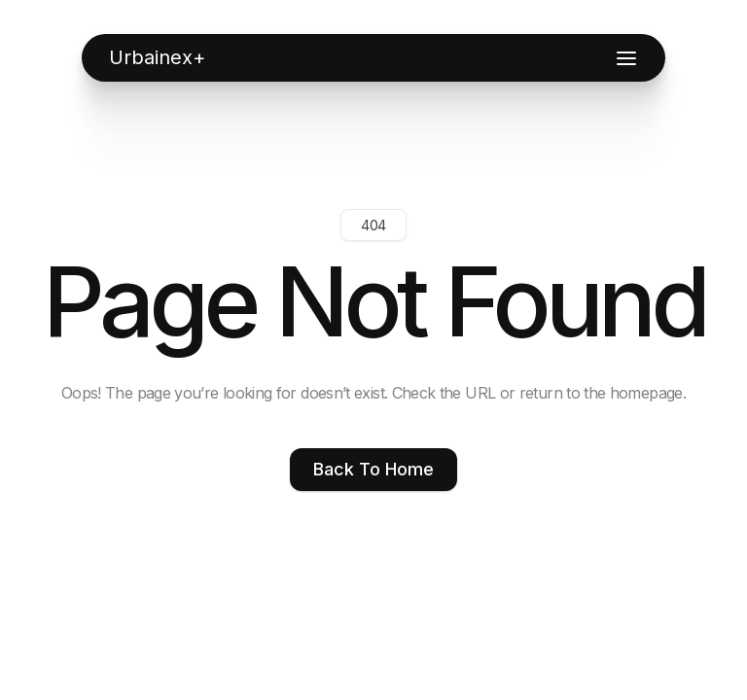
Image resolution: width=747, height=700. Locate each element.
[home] (157, 57)
